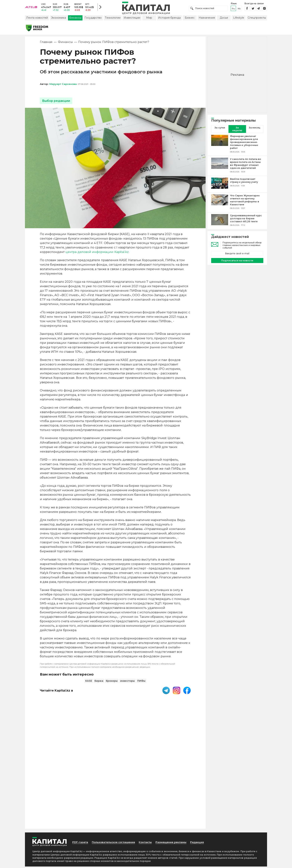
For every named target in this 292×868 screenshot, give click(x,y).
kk (239, 9)
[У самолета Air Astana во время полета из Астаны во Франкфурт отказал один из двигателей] (220, 167)
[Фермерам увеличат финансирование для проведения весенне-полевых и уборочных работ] (220, 145)
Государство (93, 19)
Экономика (58, 19)
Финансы (75, 19)
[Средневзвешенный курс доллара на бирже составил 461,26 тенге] (220, 222)
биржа (99, 682)
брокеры (112, 682)
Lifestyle (239, 19)
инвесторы (127, 682)
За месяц (255, 129)
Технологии (113, 19)
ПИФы (141, 682)
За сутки (220, 129)
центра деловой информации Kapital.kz (97, 254)
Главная (46, 44)
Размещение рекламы (176, 739)
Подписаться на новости (237, 262)
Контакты (149, 739)
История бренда (169, 19)
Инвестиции (132, 19)
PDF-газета (80, 739)
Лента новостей (37, 19)
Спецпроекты (257, 19)
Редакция (203, 739)
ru (233, 9)
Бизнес (190, 19)
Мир (149, 19)
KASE (89, 682)
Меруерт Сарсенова (63, 86)
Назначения (207, 19)
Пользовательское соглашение (116, 739)
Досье (224, 19)
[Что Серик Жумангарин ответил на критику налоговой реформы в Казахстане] (220, 203)
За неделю (237, 130)
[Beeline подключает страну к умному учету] (220, 185)
